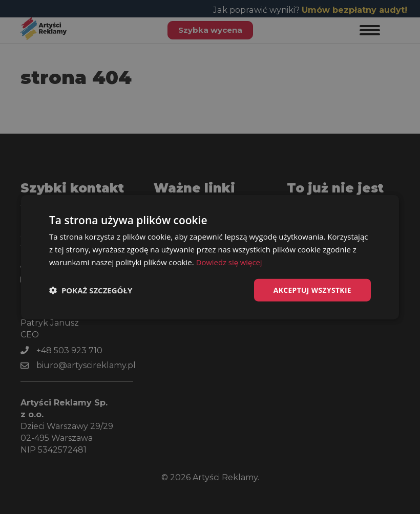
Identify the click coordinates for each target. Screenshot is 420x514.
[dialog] (210, 257)
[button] (91, 290)
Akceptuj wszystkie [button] (312, 290)
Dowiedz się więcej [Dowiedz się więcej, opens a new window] (229, 262)
